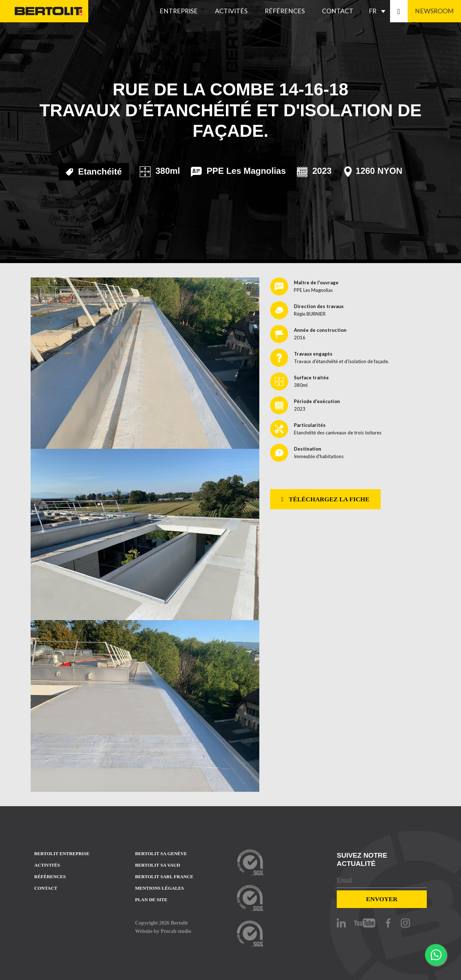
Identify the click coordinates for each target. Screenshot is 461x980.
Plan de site (151, 900)
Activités (231, 11)
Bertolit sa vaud (158, 865)
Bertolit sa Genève (161, 853)
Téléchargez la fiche (325, 499)
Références (285, 11)
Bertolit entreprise (62, 853)
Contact (338, 11)
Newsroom (434, 11)
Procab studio (176, 931)
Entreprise (179, 11)
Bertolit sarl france (164, 877)
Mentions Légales (159, 888)
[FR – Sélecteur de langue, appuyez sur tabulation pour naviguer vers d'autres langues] (379, 11)
